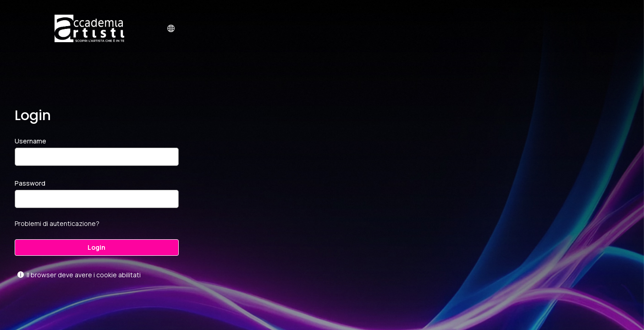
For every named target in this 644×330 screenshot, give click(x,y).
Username (30, 141)
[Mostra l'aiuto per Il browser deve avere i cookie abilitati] (21, 275)
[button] (171, 28)
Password (30, 183)
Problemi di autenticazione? (57, 223)
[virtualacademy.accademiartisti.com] (89, 28)
